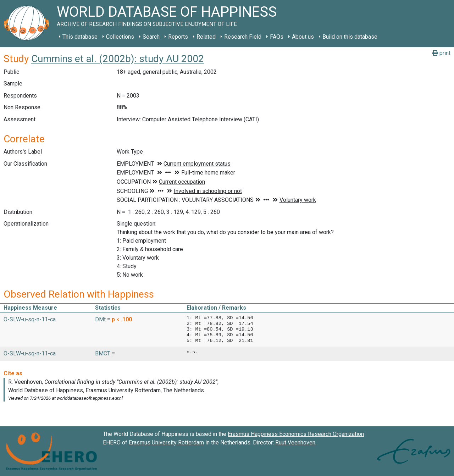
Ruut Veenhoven (295, 442)
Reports (178, 37)
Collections (120, 37)
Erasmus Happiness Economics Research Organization (296, 434)
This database (80, 37)
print (441, 53)
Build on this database (350, 37)
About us (303, 37)
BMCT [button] (103, 353)
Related (206, 37)
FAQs (277, 37)
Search (151, 37)
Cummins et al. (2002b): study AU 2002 (118, 59)
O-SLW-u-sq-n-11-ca (30, 319)
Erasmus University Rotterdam (166, 442)
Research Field (243, 37)
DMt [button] (101, 319)
